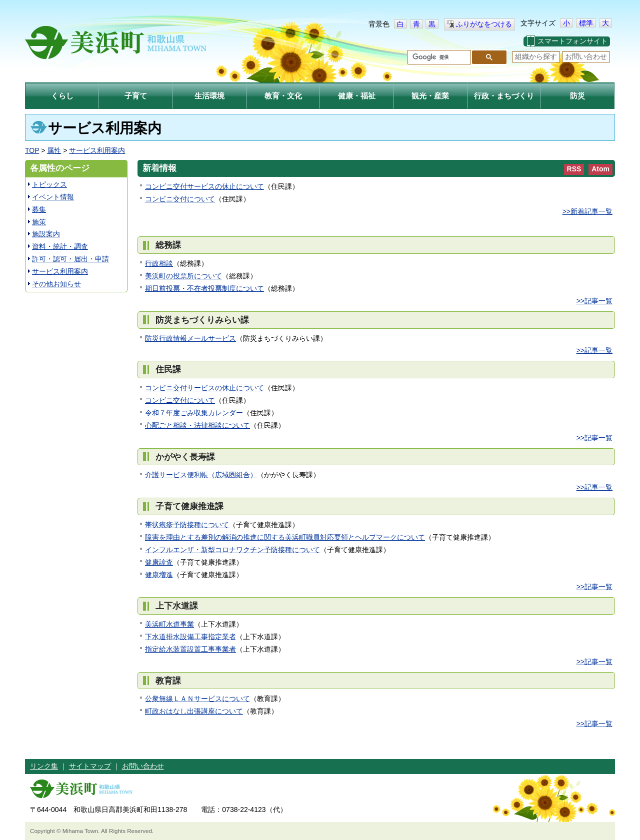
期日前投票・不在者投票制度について (204, 288)
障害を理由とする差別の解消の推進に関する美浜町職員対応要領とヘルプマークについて (285, 537)
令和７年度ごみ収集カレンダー (194, 413)
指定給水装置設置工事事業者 (190, 649)
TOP (32, 150)
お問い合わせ (586, 56)
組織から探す (536, 56)
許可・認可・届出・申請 (70, 259)
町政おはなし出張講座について (194, 711)
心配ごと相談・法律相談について (197, 425)
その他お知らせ (56, 284)
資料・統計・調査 (60, 246)
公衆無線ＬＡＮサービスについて (197, 699)
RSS (574, 169)
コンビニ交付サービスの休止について (204, 186)
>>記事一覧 (594, 301)
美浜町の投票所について (183, 276)
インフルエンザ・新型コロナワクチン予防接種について (232, 550)
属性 (54, 150)
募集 (39, 209)
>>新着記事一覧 (587, 211)
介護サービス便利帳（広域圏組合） (201, 475)
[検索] (438, 57)
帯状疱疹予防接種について (187, 525)
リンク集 (44, 766)
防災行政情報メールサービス (190, 338)
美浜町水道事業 (169, 624)
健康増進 (159, 575)
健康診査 (159, 562)
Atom (600, 169)
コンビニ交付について (180, 199)
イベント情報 (53, 197)
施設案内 (46, 234)
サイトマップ (90, 766)
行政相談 (159, 263)
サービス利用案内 (97, 150)
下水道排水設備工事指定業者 (190, 637)
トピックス (49, 184)
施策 (39, 222)
